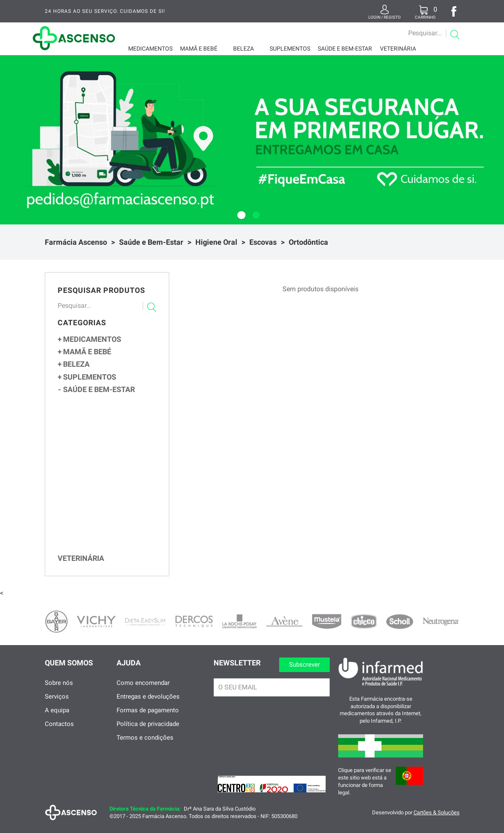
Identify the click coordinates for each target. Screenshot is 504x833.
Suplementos (290, 49)
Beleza (243, 49)
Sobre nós (59, 691)
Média (90, 482)
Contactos (59, 732)
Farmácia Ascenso (76, 242)
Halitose (88, 555)
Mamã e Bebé (199, 49)
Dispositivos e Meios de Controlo (111, 434)
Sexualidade (90, 412)
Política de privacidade (148, 732)
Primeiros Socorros (100, 423)
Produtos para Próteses (110, 536)
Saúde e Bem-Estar (345, 49)
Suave (90, 474)
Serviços (57, 705)
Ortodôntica (308, 242)
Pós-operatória (102, 499)
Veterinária (398, 49)
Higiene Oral (216, 242)
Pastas (87, 526)
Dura (89, 491)
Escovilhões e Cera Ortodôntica (114, 517)
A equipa (57, 719)
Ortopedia (86, 401)
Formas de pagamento (148, 719)
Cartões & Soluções (437, 821)
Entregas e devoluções (148, 705)
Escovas (263, 242)
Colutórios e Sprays (104, 455)
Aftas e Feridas (97, 545)
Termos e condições (145, 746)
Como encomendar (143, 691)
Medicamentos (150, 49)
